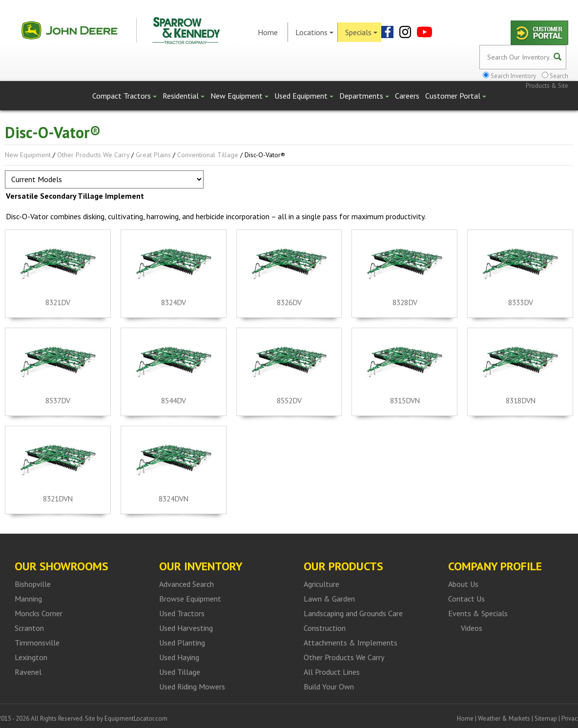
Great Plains (153, 155)
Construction (325, 628)
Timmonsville (37, 643)
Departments (364, 96)
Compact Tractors (124, 96)
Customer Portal (456, 96)
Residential (184, 96)
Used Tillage (180, 672)
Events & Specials (478, 613)
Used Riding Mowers (192, 686)
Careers (407, 96)
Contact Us (466, 599)
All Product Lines (332, 672)
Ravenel (28, 672)
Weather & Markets (504, 718)
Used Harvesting (186, 628)
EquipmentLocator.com (136, 718)
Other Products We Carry (93, 155)
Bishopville (33, 584)
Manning (28, 599)
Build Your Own (329, 686)
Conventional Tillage (208, 155)
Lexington (31, 657)
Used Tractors (182, 613)
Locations (314, 32)
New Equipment (239, 96)
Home (268, 32)
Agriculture (321, 584)
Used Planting (182, 643)
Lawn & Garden (329, 599)
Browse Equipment (190, 599)
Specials (361, 32)
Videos (472, 628)
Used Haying (179, 657)
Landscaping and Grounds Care (353, 613)
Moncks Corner (39, 613)
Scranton (29, 628)
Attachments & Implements (351, 643)
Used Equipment (304, 96)
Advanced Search (186, 584)
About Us (463, 584)
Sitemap (546, 718)
